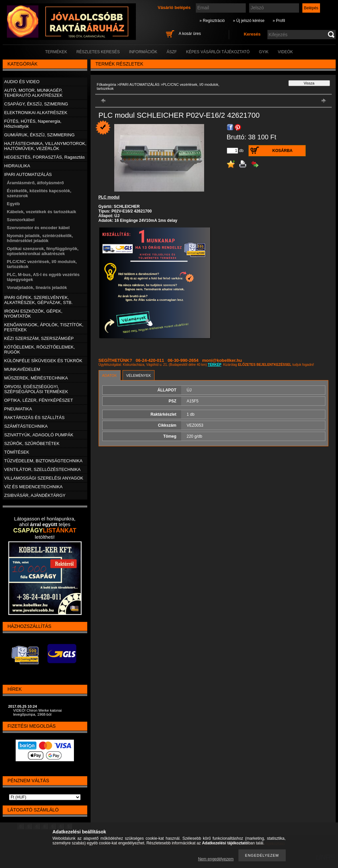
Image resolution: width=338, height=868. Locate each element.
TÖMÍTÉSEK (17, 452)
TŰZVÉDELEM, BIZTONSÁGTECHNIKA (43, 461)
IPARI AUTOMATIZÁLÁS (139, 84)
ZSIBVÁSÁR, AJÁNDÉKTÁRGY (35, 495)
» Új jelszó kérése (249, 21)
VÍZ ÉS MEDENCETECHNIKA (34, 487)
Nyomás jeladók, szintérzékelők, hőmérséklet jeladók (40, 238)
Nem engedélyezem (216, 859)
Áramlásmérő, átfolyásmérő (35, 183)
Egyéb (13, 204)
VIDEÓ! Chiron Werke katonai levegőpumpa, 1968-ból (38, 712)
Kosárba (283, 151)
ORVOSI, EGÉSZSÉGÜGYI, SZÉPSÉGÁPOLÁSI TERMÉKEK (36, 389)
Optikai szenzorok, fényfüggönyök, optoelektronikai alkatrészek (43, 251)
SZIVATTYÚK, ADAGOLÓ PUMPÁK (39, 435)
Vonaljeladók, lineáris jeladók (37, 288)
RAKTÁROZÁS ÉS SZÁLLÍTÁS (34, 418)
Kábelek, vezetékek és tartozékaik (42, 212)
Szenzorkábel (21, 220)
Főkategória (107, 84)
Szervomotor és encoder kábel (38, 228)
